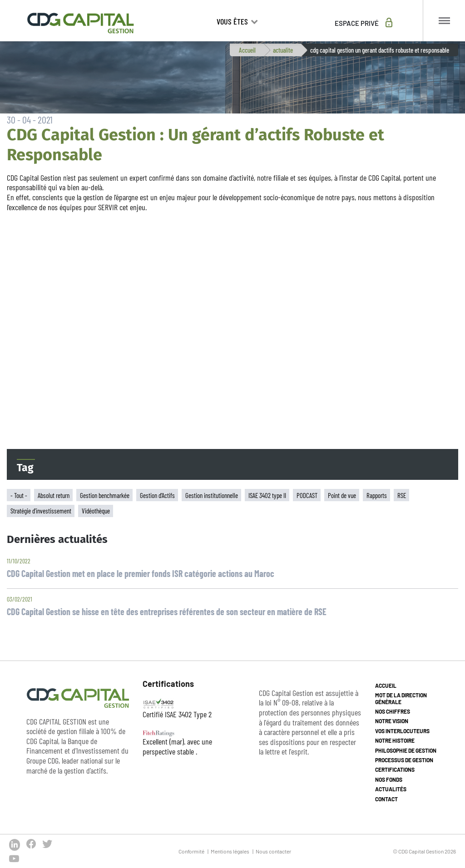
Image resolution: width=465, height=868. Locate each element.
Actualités (391, 789)
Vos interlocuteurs (402, 731)
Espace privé (357, 23)
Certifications (395, 769)
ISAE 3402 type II (267, 495)
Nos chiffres (393, 711)
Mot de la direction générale (401, 698)
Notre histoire (395, 740)
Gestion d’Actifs (157, 495)
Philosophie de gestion (406, 750)
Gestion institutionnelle (212, 495)
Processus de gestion (404, 760)
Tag (25, 468)
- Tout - (19, 495)
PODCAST (307, 495)
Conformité (191, 851)
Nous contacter (273, 851)
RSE (402, 495)
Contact (386, 799)
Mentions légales (230, 851)
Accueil (247, 50)
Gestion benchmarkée (105, 495)
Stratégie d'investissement (41, 511)
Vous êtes (233, 21)
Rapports (377, 495)
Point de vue (342, 495)
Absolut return (54, 495)
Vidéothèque (96, 511)
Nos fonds (389, 779)
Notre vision (392, 721)
